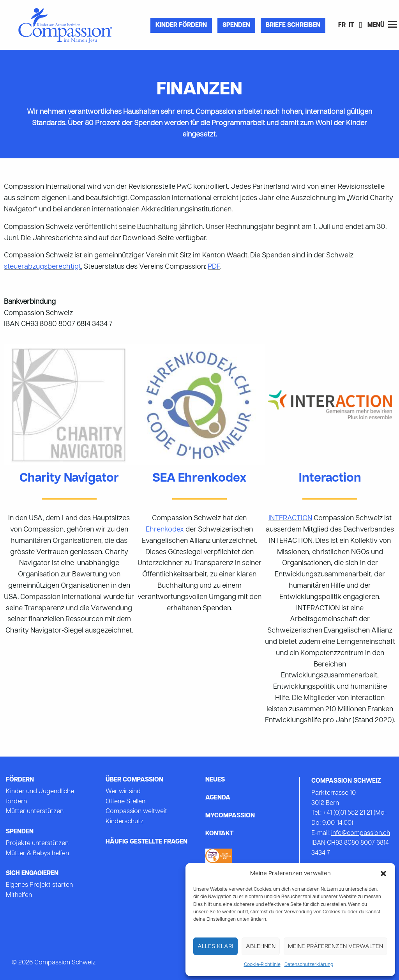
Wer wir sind (123, 792)
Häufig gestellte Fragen (147, 842)
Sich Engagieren (32, 874)
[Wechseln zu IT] (351, 26)
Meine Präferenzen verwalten (335, 946)
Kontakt (219, 834)
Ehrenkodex (165, 530)
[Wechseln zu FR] (342, 26)
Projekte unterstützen (37, 844)
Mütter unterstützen (35, 812)
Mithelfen (19, 895)
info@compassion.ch (361, 833)
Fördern (20, 780)
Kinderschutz (124, 822)
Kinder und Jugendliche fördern (40, 797)
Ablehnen (261, 946)
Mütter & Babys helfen (37, 854)
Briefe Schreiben (293, 25)
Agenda (218, 798)
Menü (382, 25)
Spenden (236, 25)
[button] (383, 874)
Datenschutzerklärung (309, 965)
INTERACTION (290, 518)
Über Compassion (134, 780)
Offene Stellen (125, 802)
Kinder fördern (181, 25)
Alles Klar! (215, 946)
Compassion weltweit (136, 812)
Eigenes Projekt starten (39, 885)
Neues (215, 780)
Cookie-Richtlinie (262, 965)
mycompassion (230, 816)
